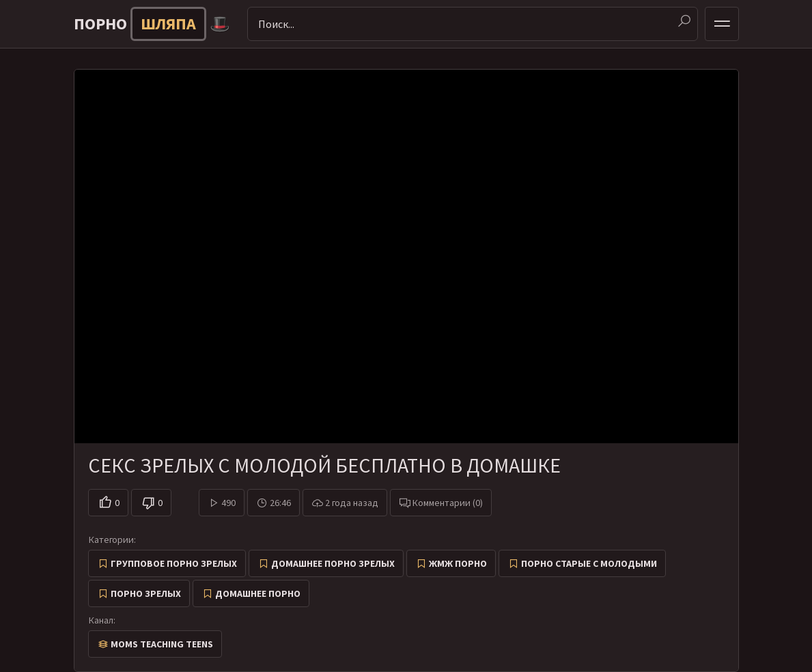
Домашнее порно (258, 593)
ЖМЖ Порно (458, 563)
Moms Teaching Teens (162, 644)
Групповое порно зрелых (174, 563)
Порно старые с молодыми (589, 563)
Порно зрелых (146, 593)
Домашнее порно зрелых (333, 563)
